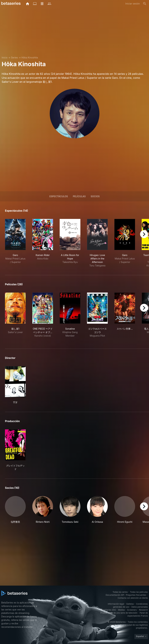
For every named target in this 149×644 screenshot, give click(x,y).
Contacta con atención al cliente (133, 598)
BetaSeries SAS (109, 610)
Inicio (5, 57)
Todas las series (120, 592)
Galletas (130, 604)
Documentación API (115, 595)
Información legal (116, 604)
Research (143, 610)
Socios (95, 196)
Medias (121, 610)
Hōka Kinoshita (30, 57)
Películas (79, 196)
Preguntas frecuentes (136, 595)
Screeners (132, 610)
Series (14, 57)
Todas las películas (139, 592)
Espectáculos (59, 196)
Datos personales (140, 607)
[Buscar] (145, 4)
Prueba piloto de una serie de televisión (119, 613)
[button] (15, 510)
